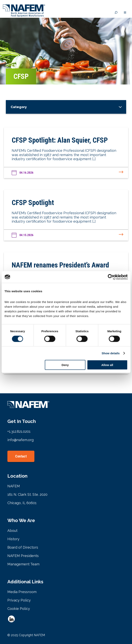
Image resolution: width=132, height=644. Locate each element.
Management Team (23, 564)
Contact (21, 456)
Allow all (107, 365)
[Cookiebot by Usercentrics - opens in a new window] (111, 277)
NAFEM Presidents (23, 556)
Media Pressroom (22, 592)
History (13, 539)
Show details (111, 353)
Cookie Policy (19, 609)
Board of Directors (23, 547)
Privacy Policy (19, 600)
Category (19, 107)
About (12, 531)
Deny (65, 365)
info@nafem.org (21, 440)
